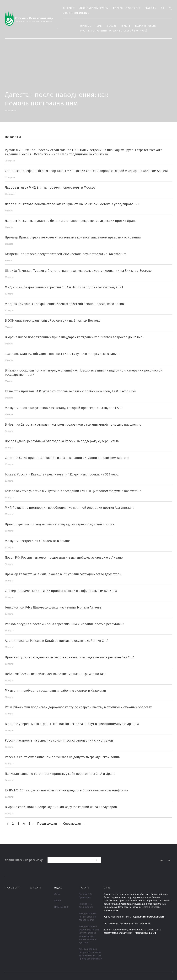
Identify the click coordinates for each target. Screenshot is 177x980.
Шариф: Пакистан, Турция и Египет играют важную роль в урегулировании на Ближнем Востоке (78, 271)
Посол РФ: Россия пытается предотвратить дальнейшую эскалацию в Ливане (64, 558)
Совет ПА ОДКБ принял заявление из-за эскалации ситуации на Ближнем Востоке (67, 458)
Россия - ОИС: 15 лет (127, 8)
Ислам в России (146, 26)
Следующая (72, 824)
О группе (69, 8)
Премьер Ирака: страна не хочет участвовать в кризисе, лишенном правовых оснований (73, 237)
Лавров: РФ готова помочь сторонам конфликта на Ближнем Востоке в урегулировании (72, 204)
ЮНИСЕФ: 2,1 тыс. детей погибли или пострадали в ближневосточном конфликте (67, 790)
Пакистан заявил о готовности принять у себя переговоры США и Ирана (60, 774)
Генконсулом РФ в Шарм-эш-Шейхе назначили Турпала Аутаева (53, 608)
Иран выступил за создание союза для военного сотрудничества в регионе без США (70, 657)
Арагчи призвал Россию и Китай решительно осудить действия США (57, 641)
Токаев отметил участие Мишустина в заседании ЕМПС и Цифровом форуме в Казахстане (73, 491)
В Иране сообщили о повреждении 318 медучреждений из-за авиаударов (61, 807)
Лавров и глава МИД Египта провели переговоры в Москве (50, 188)
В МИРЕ (126, 26)
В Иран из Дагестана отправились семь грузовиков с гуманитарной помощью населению (73, 425)
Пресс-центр (13, 888)
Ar (162, 8)
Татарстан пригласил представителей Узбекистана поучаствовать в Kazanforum (66, 254)
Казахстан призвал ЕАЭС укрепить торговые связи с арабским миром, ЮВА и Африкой (70, 391)
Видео (58, 901)
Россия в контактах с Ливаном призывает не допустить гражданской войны (63, 757)
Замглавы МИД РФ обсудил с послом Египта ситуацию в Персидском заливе (63, 354)
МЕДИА (58, 888)
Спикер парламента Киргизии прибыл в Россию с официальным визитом (61, 591)
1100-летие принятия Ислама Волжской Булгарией (114, 31)
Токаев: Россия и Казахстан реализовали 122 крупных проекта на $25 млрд (62, 475)
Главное (85, 26)
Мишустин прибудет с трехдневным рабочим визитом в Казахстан (55, 691)
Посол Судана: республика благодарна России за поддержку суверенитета (62, 441)
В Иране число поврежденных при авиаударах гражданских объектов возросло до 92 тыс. (74, 337)
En (155, 8)
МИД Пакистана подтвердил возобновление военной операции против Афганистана (70, 508)
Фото (57, 894)
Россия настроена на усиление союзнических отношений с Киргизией (59, 741)
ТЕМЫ (99, 26)
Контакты (36, 888)
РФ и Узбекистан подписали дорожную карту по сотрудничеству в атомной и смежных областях (78, 707)
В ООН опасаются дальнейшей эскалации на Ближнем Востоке (53, 321)
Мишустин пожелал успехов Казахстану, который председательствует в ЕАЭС (64, 408)
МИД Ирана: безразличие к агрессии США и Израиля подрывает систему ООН (64, 287)
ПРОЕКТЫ (84, 888)
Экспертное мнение (76, 13)
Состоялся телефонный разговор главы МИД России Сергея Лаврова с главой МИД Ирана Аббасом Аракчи (86, 171)
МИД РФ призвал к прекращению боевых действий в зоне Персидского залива (65, 304)
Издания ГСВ (61, 907)
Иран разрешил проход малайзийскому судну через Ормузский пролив (59, 524)
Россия (112, 26)
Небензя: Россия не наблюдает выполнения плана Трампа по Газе (56, 674)
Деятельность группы (94, 8)
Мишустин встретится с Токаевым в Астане (37, 541)
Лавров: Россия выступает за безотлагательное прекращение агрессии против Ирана (71, 221)
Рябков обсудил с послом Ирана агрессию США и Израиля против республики (65, 624)
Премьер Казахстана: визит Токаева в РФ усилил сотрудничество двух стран (63, 574)
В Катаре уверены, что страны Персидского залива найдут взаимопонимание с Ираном (72, 724)
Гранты (150, 8)
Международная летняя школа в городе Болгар (88, 917)
